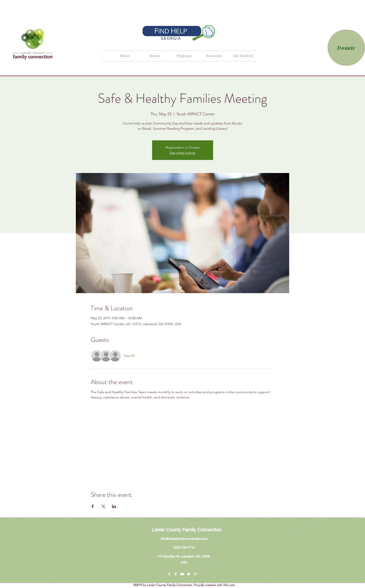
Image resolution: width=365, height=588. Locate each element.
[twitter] (189, 574)
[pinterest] (195, 574)
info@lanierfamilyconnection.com (184, 539)
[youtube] (182, 574)
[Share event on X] (103, 506)
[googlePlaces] (176, 574)
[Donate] (346, 48)
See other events (182, 153)
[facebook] (169, 574)
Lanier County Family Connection (187, 530)
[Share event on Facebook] (93, 506)
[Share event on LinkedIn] (114, 506)
